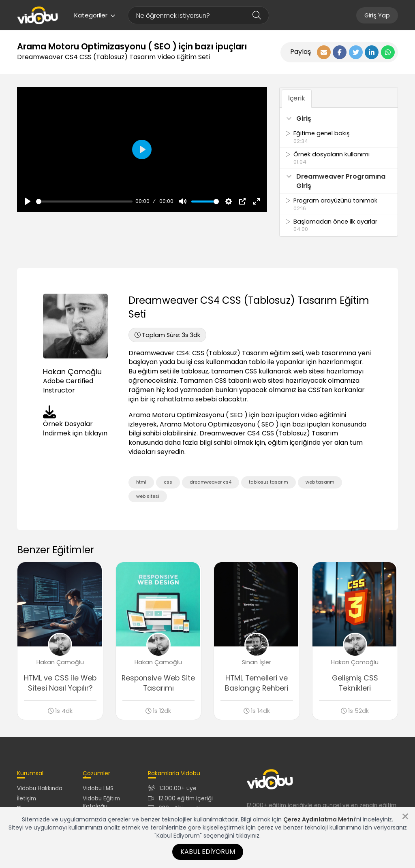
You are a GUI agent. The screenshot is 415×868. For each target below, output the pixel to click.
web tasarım (320, 482)
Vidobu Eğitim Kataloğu (101, 803)
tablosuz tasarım (268, 482)
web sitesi (148, 496)
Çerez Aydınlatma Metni (319, 819)
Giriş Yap (377, 15)
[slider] (84, 202)
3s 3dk (167, 335)
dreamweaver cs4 (211, 482)
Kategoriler (95, 15)
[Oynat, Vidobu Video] (28, 201)
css (168, 482)
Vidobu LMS (98, 790)
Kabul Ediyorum (208, 852)
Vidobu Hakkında (40, 790)
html (141, 482)
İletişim (27, 799)
